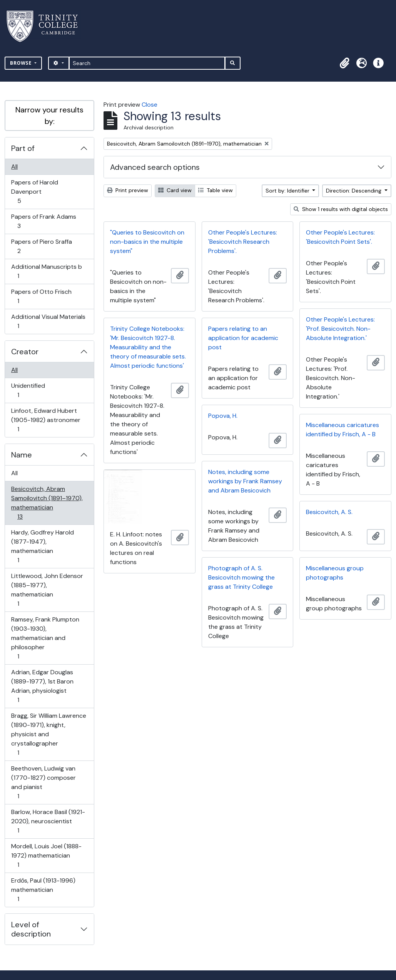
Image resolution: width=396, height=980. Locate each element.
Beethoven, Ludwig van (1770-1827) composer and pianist (43, 782)
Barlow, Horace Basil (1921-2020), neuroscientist (48, 821)
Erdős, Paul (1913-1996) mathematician (43, 890)
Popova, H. (223, 416)
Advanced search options (155, 167)
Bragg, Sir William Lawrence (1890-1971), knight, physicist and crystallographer (48, 734)
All (14, 167)
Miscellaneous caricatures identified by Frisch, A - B (343, 430)
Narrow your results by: (49, 116)
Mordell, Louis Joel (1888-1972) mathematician (46, 855)
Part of (23, 148)
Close (150, 105)
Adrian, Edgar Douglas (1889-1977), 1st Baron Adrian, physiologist (42, 686)
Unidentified (28, 390)
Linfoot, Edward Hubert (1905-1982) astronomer (46, 420)
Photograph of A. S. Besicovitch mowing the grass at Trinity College (241, 577)
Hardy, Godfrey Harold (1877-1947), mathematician (42, 546)
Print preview (128, 190)
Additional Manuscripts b (46, 271)
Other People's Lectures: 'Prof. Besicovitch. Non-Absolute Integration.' (340, 329)
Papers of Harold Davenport (34, 192)
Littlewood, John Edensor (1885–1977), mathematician (47, 590)
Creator (25, 352)
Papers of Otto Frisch (41, 296)
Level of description (31, 929)
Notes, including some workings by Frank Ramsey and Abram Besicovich (245, 481)
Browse (22, 63)
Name (22, 455)
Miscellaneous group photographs (335, 573)
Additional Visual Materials (48, 321)
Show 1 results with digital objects (341, 209)
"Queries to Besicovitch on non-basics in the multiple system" (147, 242)
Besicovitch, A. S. (329, 512)
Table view (216, 190)
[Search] (147, 63)
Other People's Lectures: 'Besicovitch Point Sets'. (340, 237)
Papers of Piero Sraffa (41, 246)
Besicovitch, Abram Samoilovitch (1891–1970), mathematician (47, 503)
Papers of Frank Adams (43, 221)
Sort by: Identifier (288, 191)
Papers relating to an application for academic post (243, 338)
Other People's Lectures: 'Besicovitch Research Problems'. (243, 242)
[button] (344, 63)
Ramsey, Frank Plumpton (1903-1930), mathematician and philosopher (45, 638)
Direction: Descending (354, 191)
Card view (175, 190)
